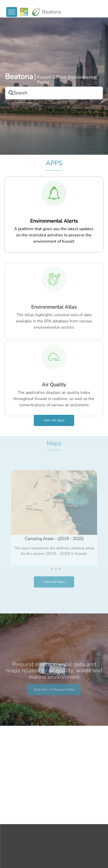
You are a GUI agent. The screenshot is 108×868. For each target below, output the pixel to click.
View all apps (54, 420)
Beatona (19, 77)
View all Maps (54, 569)
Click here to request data (54, 703)
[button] (48, 555)
